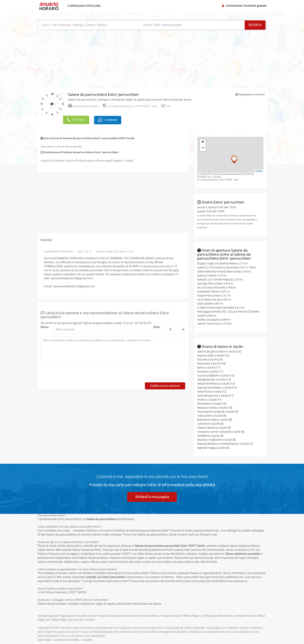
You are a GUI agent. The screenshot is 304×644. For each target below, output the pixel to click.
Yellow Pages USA (62, 620)
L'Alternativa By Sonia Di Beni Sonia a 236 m (224, 271)
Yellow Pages (192, 616)
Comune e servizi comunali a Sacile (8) (221, 431)
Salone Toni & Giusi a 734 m (214, 323)
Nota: (157, 327)
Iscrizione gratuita (255, 6)
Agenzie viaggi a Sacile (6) (213, 448)
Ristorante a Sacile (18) (211, 363)
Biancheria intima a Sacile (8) (215, 419)
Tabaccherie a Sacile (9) (212, 415)
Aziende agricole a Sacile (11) (216, 395)
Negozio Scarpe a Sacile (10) (215, 407)
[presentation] (71, 374)
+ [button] (203, 142)
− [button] (203, 148)
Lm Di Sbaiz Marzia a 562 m (214, 299)
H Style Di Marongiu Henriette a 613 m (221, 307)
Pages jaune (67, 616)
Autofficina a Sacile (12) (212, 391)
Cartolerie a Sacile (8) (210, 423)
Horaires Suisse (86, 616)
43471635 (76, 120)
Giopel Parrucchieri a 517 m (214, 295)
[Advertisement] (93, 60)
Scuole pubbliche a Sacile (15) (216, 375)
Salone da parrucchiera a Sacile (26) (219, 351)
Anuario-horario (171, 616)
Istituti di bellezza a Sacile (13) (216, 383)
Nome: (45, 327)
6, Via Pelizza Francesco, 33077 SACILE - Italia (130, 106)
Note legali (44, 640)
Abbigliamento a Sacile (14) (214, 379)
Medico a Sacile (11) (210, 399)
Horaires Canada (108, 616)
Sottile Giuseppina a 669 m (214, 319)
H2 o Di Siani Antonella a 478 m (216, 287)
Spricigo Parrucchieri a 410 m (215, 283)
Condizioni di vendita (66, 640)
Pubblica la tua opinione (165, 385)
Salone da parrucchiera (83, 106)
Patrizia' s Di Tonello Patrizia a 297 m (220, 279)
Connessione (234, 6)
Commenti (108, 120)
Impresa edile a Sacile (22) (213, 355)
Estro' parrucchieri (179, 550)
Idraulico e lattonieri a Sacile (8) (217, 439)
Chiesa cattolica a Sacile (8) (214, 427)
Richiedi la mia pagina (152, 496)
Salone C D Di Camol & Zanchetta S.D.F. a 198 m (227, 267)
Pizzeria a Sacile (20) (210, 359)
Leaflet (259, 171)
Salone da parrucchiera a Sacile (103, 323)
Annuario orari (129, 616)
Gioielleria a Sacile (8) (210, 435)
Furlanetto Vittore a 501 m (214, 291)
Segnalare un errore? (250, 94)
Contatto (87, 640)
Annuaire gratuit (48, 616)
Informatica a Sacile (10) (212, 403)
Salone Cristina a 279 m (212, 275)
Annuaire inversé (245, 616)
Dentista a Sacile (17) (210, 371)
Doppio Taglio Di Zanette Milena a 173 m (222, 263)
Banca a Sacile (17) (209, 367)
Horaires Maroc (150, 616)
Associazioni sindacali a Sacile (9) (218, 411)
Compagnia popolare (84, 6)
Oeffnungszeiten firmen (217, 616)
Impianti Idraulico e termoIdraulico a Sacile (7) (225, 444)
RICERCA (255, 25)
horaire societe (85, 620)
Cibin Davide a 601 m (210, 303)
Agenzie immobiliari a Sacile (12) (217, 387)
